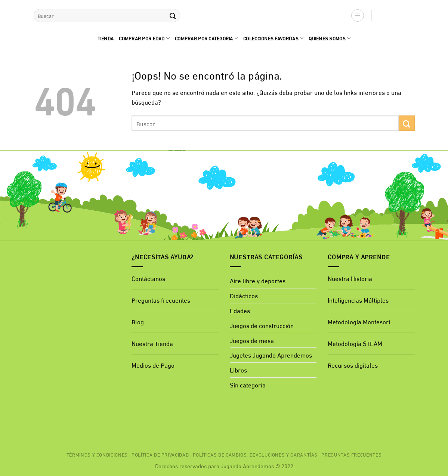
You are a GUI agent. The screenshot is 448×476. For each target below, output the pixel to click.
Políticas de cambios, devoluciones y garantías (255, 454)
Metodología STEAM (355, 343)
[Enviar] (173, 16)
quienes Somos (330, 38)
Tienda (106, 38)
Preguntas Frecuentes (351, 454)
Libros (238, 370)
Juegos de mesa (252, 340)
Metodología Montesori (359, 322)
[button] (358, 16)
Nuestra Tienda (152, 343)
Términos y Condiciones (97, 454)
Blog (138, 322)
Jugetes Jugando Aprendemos (271, 355)
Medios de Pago (153, 365)
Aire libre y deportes (258, 280)
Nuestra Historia (350, 278)
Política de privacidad (160, 454)
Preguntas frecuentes (161, 300)
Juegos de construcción (262, 325)
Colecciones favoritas (273, 38)
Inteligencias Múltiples (358, 300)
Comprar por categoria (206, 38)
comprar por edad (144, 38)
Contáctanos (148, 278)
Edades (240, 310)
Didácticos (244, 295)
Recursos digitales (353, 365)
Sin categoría (248, 385)
